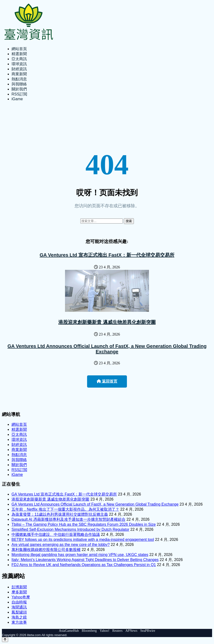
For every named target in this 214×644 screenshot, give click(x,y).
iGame (17, 99)
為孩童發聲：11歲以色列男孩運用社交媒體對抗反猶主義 (60, 514)
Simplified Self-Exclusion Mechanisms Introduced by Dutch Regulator (70, 529)
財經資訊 (19, 69)
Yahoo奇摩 (21, 597)
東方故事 (19, 622)
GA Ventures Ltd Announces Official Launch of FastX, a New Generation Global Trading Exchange (107, 349)
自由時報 (19, 602)
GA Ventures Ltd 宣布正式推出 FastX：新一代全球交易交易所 (107, 255)
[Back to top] (5, 640)
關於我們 (19, 89)
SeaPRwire (148, 631)
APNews (131, 631)
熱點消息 (19, 79)
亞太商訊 (19, 59)
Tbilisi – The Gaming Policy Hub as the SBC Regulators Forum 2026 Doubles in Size (84, 524)
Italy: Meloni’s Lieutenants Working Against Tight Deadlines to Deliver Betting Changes (85, 560)
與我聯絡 (19, 84)
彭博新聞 (19, 587)
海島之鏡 (19, 617)
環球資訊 (19, 64)
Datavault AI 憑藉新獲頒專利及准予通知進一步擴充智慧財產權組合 (68, 519)
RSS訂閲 (19, 94)
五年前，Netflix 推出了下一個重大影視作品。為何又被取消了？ (65, 509)
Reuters (117, 631)
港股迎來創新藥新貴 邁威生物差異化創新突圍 (107, 322)
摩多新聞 (19, 592)
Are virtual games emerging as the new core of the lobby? (61, 545)
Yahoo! (104, 631)
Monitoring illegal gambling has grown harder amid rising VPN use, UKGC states (80, 555)
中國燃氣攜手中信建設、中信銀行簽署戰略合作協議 (56, 535)
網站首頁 (19, 49)
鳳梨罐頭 (19, 612)
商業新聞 (19, 74)
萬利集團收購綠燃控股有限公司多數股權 (46, 550)
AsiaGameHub (69, 631)
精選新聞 (19, 54)
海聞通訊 (19, 607)
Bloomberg (89, 631)
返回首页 (107, 381)
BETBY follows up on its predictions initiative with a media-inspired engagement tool (83, 540)
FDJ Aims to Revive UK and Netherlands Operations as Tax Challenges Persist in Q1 (84, 565)
